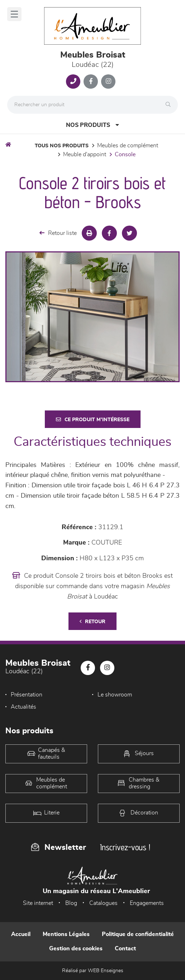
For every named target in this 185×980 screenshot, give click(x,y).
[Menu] (14, 14)
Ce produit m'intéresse (93, 420)
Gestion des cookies (76, 949)
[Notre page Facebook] (91, 82)
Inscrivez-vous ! (125, 847)
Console (125, 154)
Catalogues (103, 903)
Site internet (38, 903)
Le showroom (115, 695)
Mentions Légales (66, 934)
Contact (125, 949)
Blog (71, 903)
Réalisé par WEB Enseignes (93, 971)
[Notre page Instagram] (108, 82)
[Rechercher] (170, 105)
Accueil (21, 934)
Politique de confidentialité (138, 934)
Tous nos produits (62, 146)
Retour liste (58, 233)
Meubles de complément (128, 146)
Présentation (27, 695)
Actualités (23, 707)
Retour (92, 622)
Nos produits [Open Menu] (92, 125)
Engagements (147, 903)
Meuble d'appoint (85, 154)
